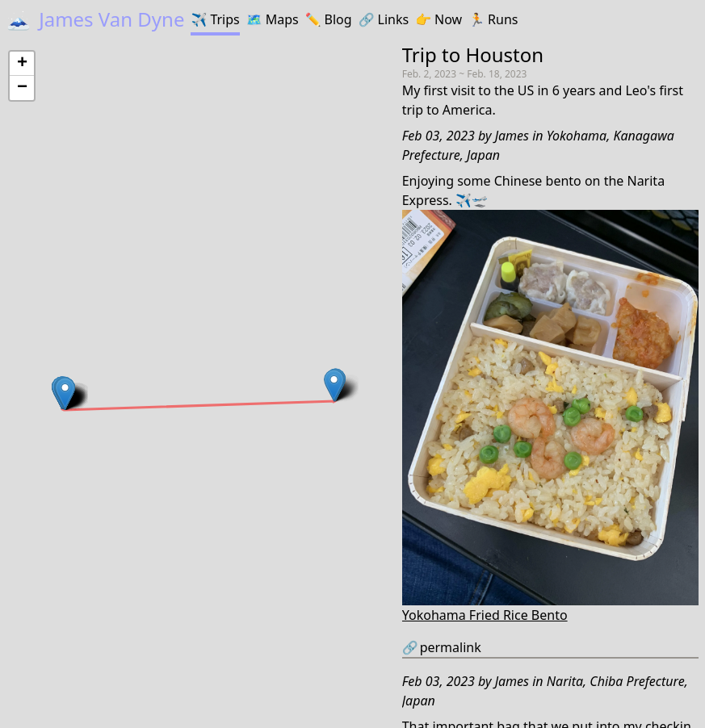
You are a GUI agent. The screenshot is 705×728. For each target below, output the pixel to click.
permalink (442, 647)
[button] (65, 393)
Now (439, 19)
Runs (493, 19)
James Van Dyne (95, 19)
